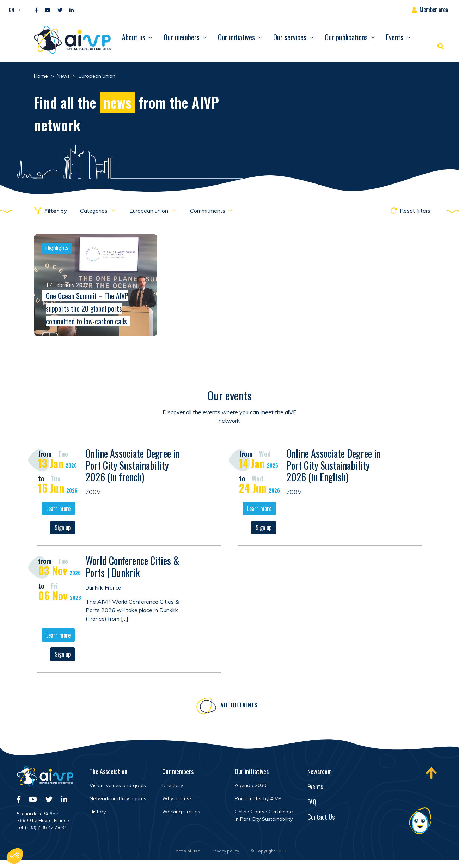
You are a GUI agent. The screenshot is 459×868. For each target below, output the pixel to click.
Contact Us (321, 817)
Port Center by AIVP (258, 798)
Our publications (346, 37)
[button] (13, 10)
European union (149, 211)
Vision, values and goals (118, 785)
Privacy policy (225, 851)
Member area (434, 10)
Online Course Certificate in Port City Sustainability (264, 815)
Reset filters (411, 211)
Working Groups (181, 812)
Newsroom (320, 771)
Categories (94, 211)
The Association (108, 771)
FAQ (312, 802)
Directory (173, 785)
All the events (239, 706)
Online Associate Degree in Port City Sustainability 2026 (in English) (334, 466)
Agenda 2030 (250, 785)
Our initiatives (236, 37)
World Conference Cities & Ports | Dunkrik (133, 568)
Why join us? (177, 798)
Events (395, 37)
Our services (290, 37)
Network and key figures (118, 798)
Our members (182, 37)
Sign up (63, 529)
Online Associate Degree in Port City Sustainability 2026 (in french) (133, 466)
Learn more (58, 510)
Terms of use (187, 851)
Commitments (208, 211)
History (98, 812)
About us (134, 37)
